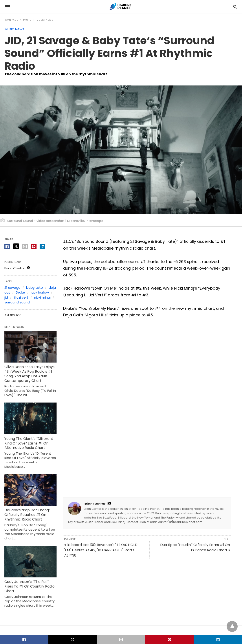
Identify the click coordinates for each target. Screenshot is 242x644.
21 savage (12, 288)
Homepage (11, 20)
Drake (20, 292)
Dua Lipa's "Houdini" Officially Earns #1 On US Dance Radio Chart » (195, 547)
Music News (45, 20)
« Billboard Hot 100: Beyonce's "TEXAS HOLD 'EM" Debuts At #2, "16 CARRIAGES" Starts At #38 (101, 550)
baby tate (35, 288)
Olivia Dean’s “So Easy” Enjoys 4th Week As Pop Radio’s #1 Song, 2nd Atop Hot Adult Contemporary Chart (29, 374)
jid (6, 297)
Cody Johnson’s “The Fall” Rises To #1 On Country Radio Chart (29, 586)
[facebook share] (7, 247)
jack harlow (40, 292)
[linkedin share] (42, 247)
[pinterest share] (34, 247)
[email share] (25, 247)
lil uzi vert (21, 297)
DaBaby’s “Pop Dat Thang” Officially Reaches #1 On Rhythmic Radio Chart (27, 515)
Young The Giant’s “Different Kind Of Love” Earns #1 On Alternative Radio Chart (29, 443)
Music (27, 20)
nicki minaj (42, 297)
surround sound (17, 302)
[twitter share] (16, 246)
